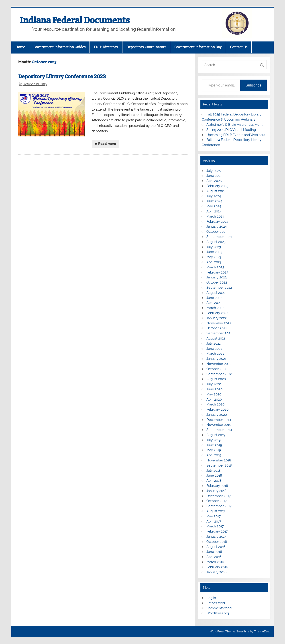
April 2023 (214, 262)
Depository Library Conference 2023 (62, 77)
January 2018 (216, 491)
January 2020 (217, 415)
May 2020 (214, 394)
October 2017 (217, 501)
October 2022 (217, 282)
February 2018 (217, 486)
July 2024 (214, 196)
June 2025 (214, 176)
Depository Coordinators (146, 47)
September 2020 (219, 374)
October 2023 (217, 232)
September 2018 (219, 465)
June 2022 (214, 298)
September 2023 (219, 237)
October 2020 (217, 369)
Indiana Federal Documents (75, 20)
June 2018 (214, 475)
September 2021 (219, 333)
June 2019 (214, 445)
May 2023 (214, 257)
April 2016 (214, 557)
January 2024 (217, 226)
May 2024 (214, 206)
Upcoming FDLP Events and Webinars (236, 135)
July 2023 (214, 247)
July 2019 (214, 440)
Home (20, 47)
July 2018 (214, 471)
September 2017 (219, 506)
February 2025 (217, 186)
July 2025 (214, 171)
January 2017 (216, 537)
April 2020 (214, 399)
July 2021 (213, 344)
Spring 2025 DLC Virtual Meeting (231, 130)
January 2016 (216, 572)
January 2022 (217, 318)
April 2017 (214, 521)
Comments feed (219, 608)
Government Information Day (198, 47)
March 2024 (215, 216)
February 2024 (217, 222)
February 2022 (217, 313)
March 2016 (215, 562)
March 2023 (215, 267)
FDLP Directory (106, 47)
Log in (211, 598)
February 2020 (217, 409)
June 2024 (214, 201)
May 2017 (214, 516)
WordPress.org (218, 613)
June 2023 (214, 252)
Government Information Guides (59, 47)
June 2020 (214, 389)
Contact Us (239, 47)
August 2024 (216, 191)
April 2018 (214, 481)
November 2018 (219, 460)
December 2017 (219, 496)
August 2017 (216, 511)
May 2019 (214, 450)
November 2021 (219, 323)
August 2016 (216, 547)
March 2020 (215, 404)
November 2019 (219, 425)
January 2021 (216, 359)
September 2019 (219, 430)
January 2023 (217, 277)
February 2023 (217, 272)
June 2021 (214, 349)
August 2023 (216, 242)
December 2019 (219, 420)
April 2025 (214, 181)
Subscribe (253, 85)
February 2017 (217, 531)
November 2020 (219, 364)
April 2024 (214, 211)
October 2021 (217, 328)
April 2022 (214, 303)
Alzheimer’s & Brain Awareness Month (235, 125)
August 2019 (216, 435)
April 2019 (214, 455)
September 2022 (219, 288)
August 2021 (216, 338)
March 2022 (215, 308)
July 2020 (214, 384)
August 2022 (216, 293)
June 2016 (214, 552)
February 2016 (217, 567)
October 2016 (217, 542)
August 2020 (216, 379)
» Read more (106, 144)
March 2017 (215, 526)
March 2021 (215, 354)
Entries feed (216, 603)
